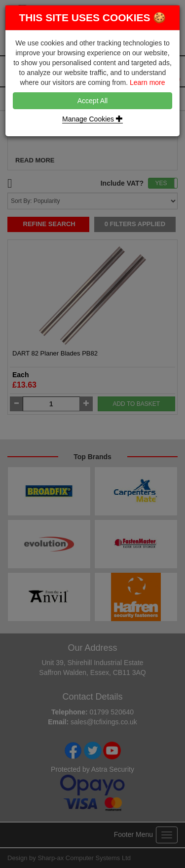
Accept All (92, 101)
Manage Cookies (92, 119)
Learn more (148, 82)
